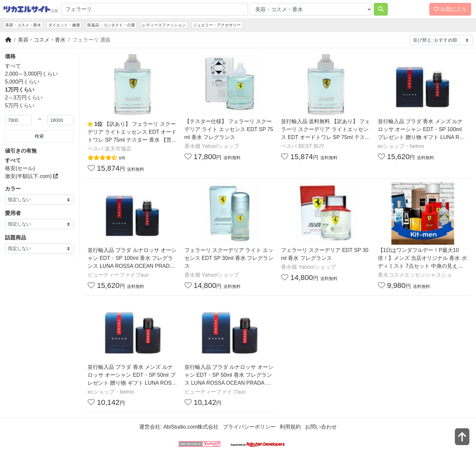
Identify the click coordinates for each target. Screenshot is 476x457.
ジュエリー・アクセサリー (217, 25)
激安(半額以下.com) (31, 176)
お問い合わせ (321, 427)
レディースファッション (164, 25)
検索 (39, 136)
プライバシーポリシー (249, 427)
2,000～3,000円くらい (31, 74)
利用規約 (290, 427)
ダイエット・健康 (64, 25)
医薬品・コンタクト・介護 (111, 25)
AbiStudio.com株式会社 (191, 427)
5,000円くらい (22, 82)
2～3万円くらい (24, 98)
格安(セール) (20, 168)
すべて (13, 66)
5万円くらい (20, 105)
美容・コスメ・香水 (23, 25)
